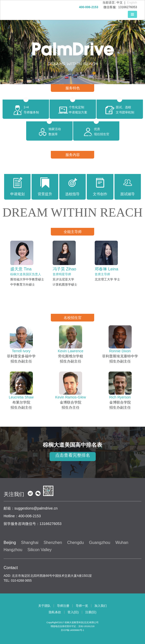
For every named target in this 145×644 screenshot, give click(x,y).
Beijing (10, 543)
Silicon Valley (40, 550)
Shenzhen (53, 543)
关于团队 (44, 606)
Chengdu (76, 543)
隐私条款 (55, 612)
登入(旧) (73, 612)
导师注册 (63, 606)
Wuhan (122, 543)
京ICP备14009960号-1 (72, 630)
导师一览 (82, 606)
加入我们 (101, 606)
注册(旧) (91, 612)
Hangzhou (13, 550)
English (132, 3)
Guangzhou (100, 543)
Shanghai (30, 543)
